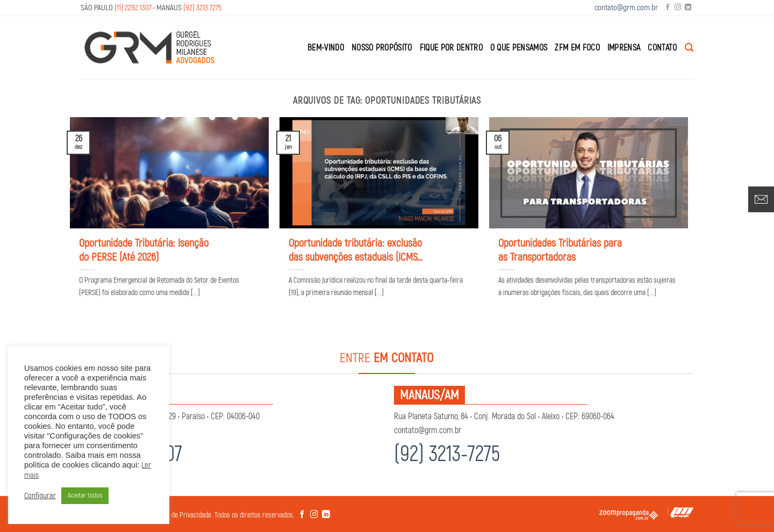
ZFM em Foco (577, 48)
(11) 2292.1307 (133, 8)
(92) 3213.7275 (202, 8)
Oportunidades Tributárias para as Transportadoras (560, 250)
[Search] (689, 48)
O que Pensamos (519, 48)
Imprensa (624, 48)
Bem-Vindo (326, 48)
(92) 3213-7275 (447, 454)
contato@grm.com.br (626, 8)
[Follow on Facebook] (668, 8)
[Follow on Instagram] (678, 8)
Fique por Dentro (451, 48)
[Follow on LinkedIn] (688, 8)
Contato (662, 48)
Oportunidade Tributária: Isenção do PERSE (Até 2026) (144, 250)
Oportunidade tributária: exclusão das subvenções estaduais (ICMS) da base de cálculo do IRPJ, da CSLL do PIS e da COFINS (355, 250)
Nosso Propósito (382, 48)
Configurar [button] (40, 496)
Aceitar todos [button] (85, 495)
